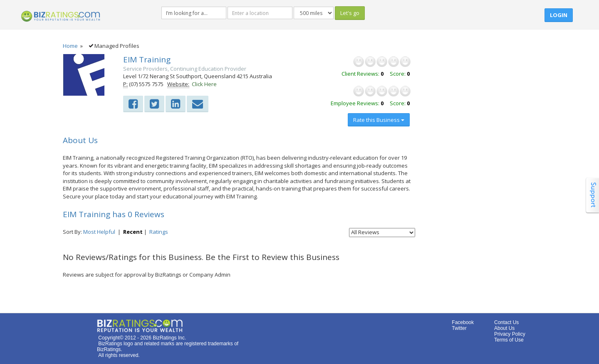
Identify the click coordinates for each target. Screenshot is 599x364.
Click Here (204, 84)
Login (559, 15)
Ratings (159, 232)
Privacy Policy (510, 334)
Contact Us (506, 322)
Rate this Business (379, 120)
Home (70, 46)
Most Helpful (99, 232)
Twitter (459, 328)
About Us (504, 328)
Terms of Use (509, 340)
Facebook (463, 322)
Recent (133, 232)
